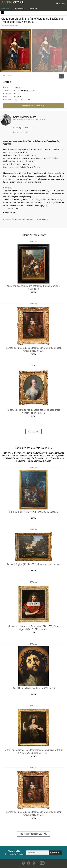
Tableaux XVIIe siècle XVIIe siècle (22, 220)
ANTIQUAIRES (20, 8)
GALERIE (16, 132)
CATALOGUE (5, 8)
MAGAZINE (33, 8)
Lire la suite (10, 213)
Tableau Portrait (41, 220)
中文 (64, 3)
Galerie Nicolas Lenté (25, 117)
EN (60, 3)
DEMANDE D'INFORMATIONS (33, 106)
